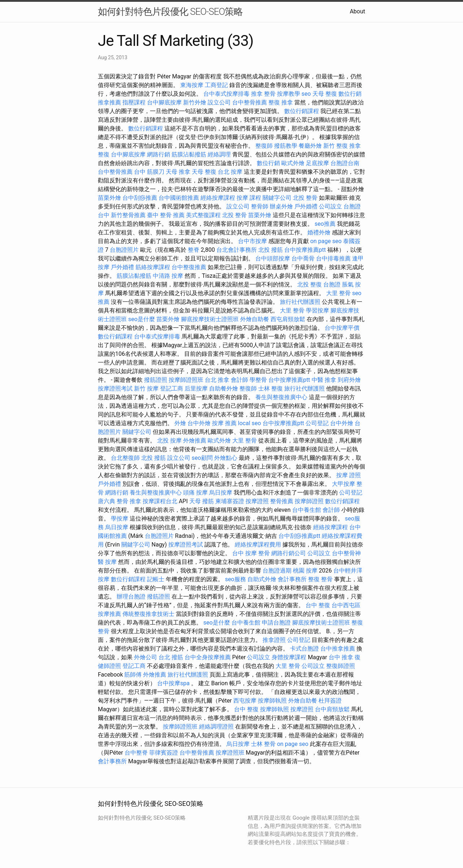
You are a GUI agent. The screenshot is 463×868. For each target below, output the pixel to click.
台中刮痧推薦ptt (299, 536)
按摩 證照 (349, 475)
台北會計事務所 (237, 250)
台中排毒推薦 (333, 258)
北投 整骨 (305, 198)
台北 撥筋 (171, 657)
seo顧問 (202, 458)
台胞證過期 (277, 571)
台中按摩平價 (342, 328)
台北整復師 (125, 458)
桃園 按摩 (305, 571)
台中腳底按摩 (164, 102)
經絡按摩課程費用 (258, 545)
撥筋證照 (156, 380)
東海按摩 (192, 85)
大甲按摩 (343, 484)
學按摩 (120, 519)
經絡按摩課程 (218, 198)
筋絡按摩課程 (153, 267)
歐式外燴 (293, 163)
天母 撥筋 (202, 501)
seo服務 (235, 579)
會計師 (239, 380)
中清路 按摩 (168, 276)
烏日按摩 (221, 493)
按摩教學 (289, 94)
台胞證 (332, 284)
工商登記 (216, 85)
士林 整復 (271, 388)
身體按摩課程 (289, 657)
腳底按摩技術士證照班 (210, 319)
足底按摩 (317, 163)
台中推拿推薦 (338, 649)
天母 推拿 (178, 172)
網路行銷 (159, 154)
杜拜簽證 (330, 701)
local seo (250, 423)
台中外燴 (199, 423)
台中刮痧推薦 (140, 198)
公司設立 (330, 206)
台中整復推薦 (189, 267)
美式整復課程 (203, 215)
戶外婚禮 (306, 206)
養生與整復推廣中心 (281, 397)
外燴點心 (226, 458)
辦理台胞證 (131, 597)
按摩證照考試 (115, 388)
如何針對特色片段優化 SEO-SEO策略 (170, 12)
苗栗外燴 (109, 198)
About (357, 11)
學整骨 (258, 380)
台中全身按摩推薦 (208, 657)
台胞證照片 (124, 250)
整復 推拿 (281, 102)
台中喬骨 (303, 258)
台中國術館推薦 (179, 198)
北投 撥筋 (271, 250)
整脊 (194, 250)
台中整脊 (136, 753)
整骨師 (260, 206)
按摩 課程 (249, 198)
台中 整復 (318, 605)
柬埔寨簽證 (230, 501)
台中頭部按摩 (273, 258)
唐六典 (107, 501)
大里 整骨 (338, 293)
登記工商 (172, 388)
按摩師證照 (309, 501)
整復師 (264, 146)
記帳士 (156, 579)
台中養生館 (307, 510)
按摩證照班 (230, 753)
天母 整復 (325, 94)
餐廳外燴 (310, 146)
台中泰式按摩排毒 (226, 94)
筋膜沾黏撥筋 (189, 154)
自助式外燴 (262, 579)
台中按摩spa (173, 683)
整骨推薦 (282, 501)
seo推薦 (325, 224)
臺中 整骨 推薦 (166, 215)
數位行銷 (350, 94)
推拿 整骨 (263, 94)
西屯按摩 (245, 701)
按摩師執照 (272, 701)
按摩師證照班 (186, 380)
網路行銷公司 (289, 553)
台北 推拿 (217, 380)
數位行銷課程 (302, 111)
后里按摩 (196, 388)
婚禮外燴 (319, 232)
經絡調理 (219, 154)
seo (306, 94)
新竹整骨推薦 (128, 215)
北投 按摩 (169, 441)
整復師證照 (341, 666)
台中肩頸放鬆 (332, 709)
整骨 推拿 (129, 501)
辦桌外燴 (281, 206)
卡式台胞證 (304, 649)
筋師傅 (133, 675)
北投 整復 (310, 284)
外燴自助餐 (255, 319)
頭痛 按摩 (195, 493)
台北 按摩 (230, 172)
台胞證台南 (345, 163)
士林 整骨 (263, 744)
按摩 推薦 (224, 423)
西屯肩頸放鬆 (288, 319)
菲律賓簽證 (164, 753)
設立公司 (219, 102)
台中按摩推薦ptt (305, 250)
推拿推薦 (109, 102)
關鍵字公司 (277, 198)
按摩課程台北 (160, 501)
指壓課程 (134, 102)
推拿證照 (274, 640)
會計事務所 (292, 579)
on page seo (326, 241)
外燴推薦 (195, 441)
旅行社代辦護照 (300, 302)
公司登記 (317, 423)
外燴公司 (146, 657)
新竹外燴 (195, 102)
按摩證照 (257, 501)
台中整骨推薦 (250, 102)
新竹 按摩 (146, 388)
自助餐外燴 (224, 388)
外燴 (180, 423)
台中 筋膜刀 (149, 172)
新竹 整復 (336, 146)
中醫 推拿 (324, 380)
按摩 (111, 562)
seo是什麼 (142, 319)
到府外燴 (349, 380)
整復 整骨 (320, 579)
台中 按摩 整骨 (251, 553)
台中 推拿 (341, 657)
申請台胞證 (276, 623)
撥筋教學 (286, 146)
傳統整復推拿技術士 (148, 614)
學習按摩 (317, 310)
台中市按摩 (252, 241)
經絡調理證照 (216, 727)
